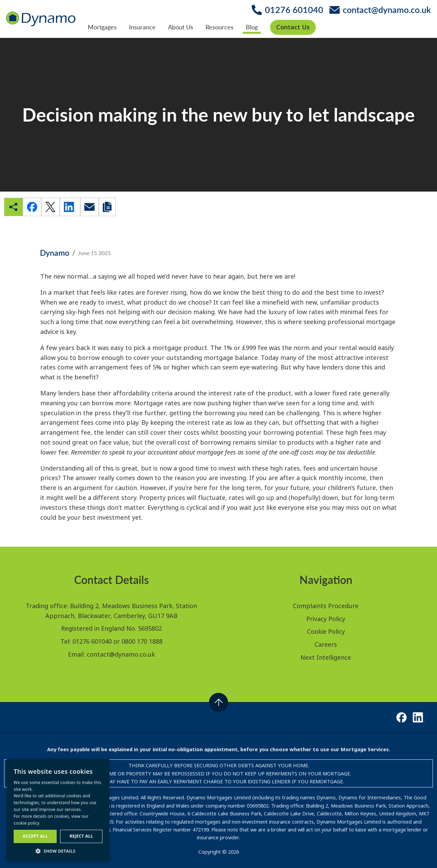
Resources (220, 27)
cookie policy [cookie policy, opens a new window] (27, 823)
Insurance (142, 27)
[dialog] (58, 810)
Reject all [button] (81, 836)
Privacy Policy (326, 619)
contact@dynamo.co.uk (121, 654)
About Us (181, 27)
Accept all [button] (35, 836)
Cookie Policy (326, 631)
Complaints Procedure (326, 606)
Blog (252, 27)
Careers (326, 644)
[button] (58, 851)
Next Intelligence (326, 657)
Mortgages (102, 27)
